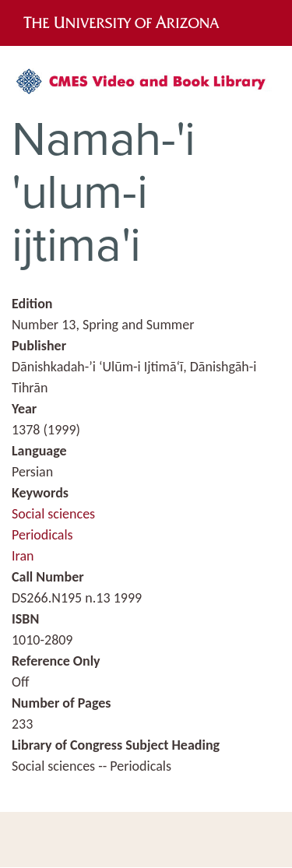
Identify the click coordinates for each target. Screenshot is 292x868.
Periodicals (42, 535)
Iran (23, 556)
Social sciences (53, 514)
